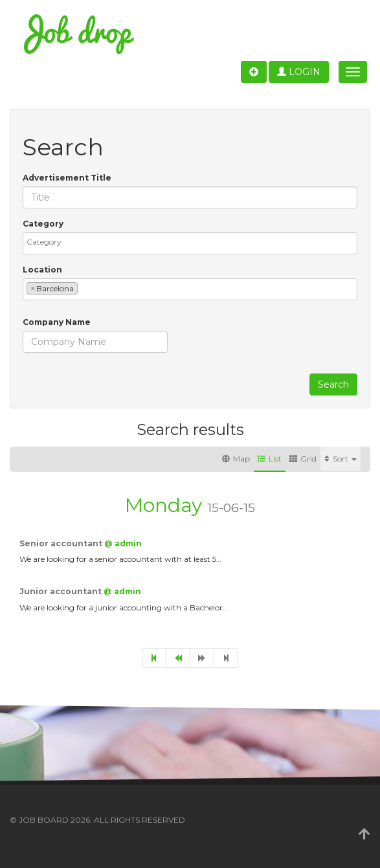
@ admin (123, 543)
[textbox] (193, 242)
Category (43, 224)
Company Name (57, 322)
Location (42, 270)
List (270, 459)
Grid (303, 459)
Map (236, 459)
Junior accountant (61, 591)
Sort (341, 459)
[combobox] (190, 243)
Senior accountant (62, 543)
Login (299, 72)
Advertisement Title (67, 178)
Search (333, 384)
